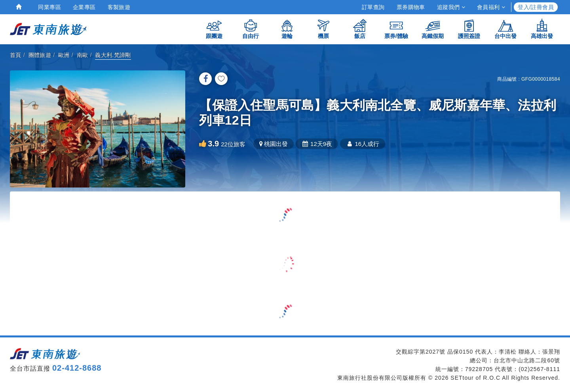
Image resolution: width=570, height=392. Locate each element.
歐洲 (64, 55)
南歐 (83, 55)
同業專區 (49, 7)
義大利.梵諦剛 (113, 55)
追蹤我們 (451, 7)
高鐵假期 (433, 29)
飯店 (360, 29)
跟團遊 (214, 29)
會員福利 (491, 7)
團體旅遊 (40, 55)
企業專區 (84, 7)
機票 (323, 29)
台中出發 (505, 29)
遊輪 (287, 29)
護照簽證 (469, 29)
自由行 (251, 29)
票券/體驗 (396, 29)
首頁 (16, 55)
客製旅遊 (119, 7)
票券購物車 (411, 7)
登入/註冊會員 (536, 7)
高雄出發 (542, 29)
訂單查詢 (373, 7)
